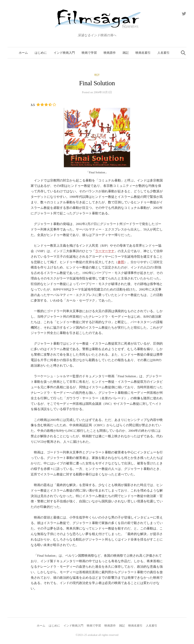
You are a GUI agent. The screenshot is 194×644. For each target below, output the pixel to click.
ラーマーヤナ (105, 251)
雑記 (126, 53)
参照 (121, 262)
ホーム (23, 53)
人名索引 (163, 53)
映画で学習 (89, 53)
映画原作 (110, 53)
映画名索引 (143, 53)
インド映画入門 (64, 53)
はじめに (41, 53)
